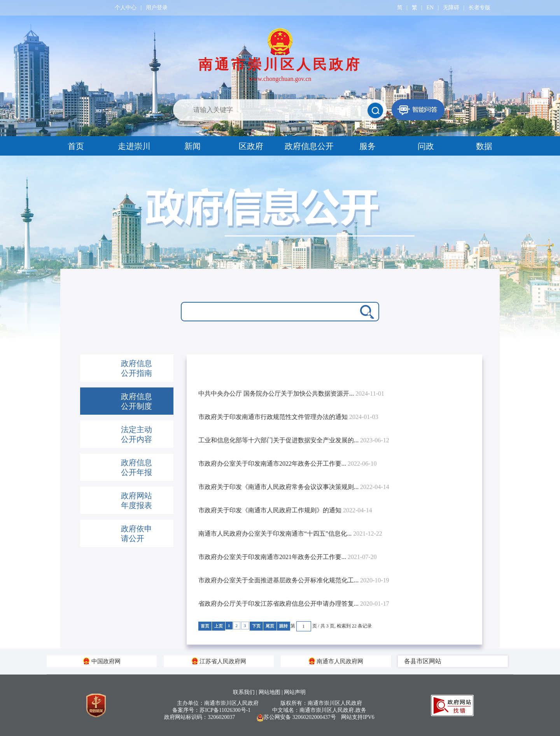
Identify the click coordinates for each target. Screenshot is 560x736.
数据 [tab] (484, 146)
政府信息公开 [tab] (309, 146)
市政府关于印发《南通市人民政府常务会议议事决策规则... (294, 487)
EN (430, 8)
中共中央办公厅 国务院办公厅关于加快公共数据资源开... (291, 393)
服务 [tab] (367, 146)
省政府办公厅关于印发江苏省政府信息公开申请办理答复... (294, 604)
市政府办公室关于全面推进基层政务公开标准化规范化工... (294, 580)
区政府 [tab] (251, 146)
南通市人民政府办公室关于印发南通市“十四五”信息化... (290, 534)
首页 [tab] (76, 146)
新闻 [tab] (192, 146)
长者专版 (479, 8)
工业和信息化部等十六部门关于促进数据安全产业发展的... (294, 440)
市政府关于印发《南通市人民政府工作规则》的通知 (285, 510)
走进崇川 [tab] (134, 146)
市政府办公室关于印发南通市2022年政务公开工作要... (288, 464)
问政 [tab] (426, 146)
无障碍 (451, 8)
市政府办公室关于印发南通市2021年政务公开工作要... (288, 557)
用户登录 (157, 8)
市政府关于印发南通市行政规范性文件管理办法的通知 (288, 417)
